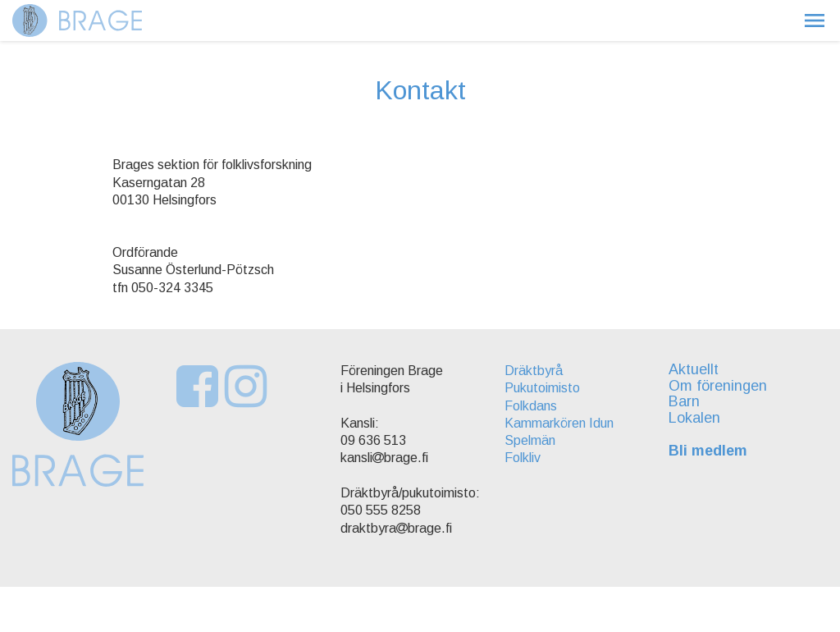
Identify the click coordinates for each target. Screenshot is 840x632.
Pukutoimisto (542, 388)
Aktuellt (694, 369)
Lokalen (694, 418)
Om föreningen (718, 386)
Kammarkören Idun (559, 423)
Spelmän (530, 440)
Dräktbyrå (534, 371)
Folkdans (531, 406)
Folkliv (523, 458)
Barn (684, 401)
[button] (815, 21)
